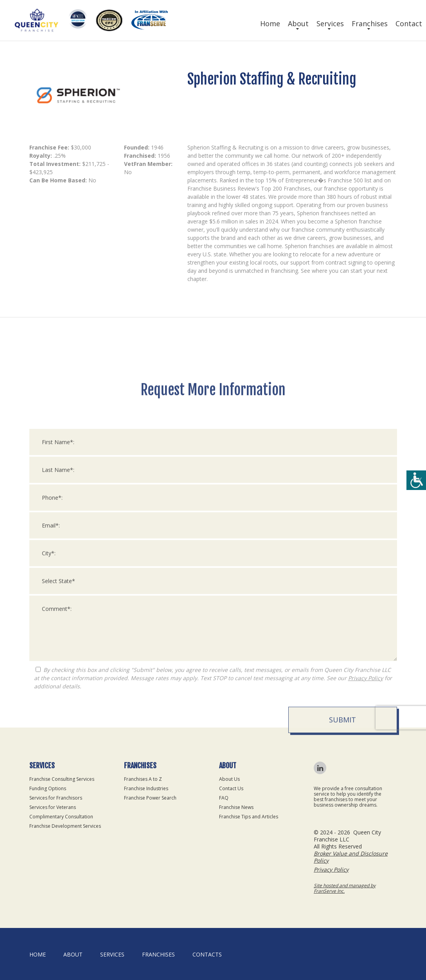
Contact (409, 23)
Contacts (207, 954)
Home (270, 23)
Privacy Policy (366, 877)
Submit (342, 919)
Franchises (370, 23)
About (298, 23)
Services (330, 23)
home (38, 954)
